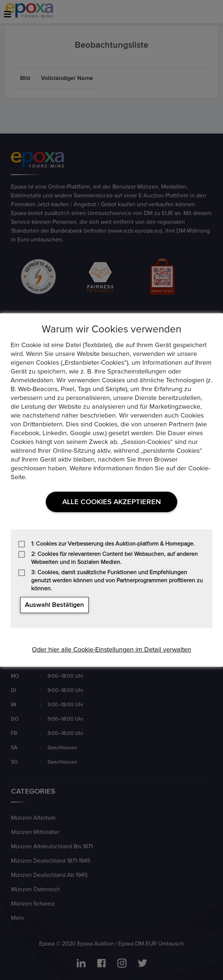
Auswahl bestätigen (54, 605)
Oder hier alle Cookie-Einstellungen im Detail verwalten (111, 650)
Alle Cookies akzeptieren (111, 502)
